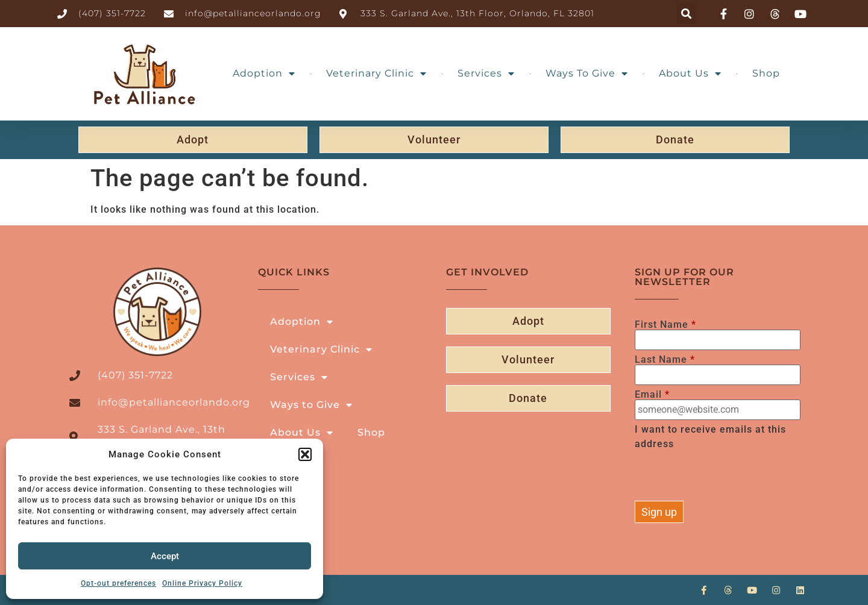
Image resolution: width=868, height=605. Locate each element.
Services (486, 74)
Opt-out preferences (118, 583)
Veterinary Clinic (376, 74)
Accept (165, 556)
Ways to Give (587, 74)
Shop (766, 73)
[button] (305, 454)
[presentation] (726, 477)
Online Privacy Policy (202, 583)
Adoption (264, 74)
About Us (690, 74)
